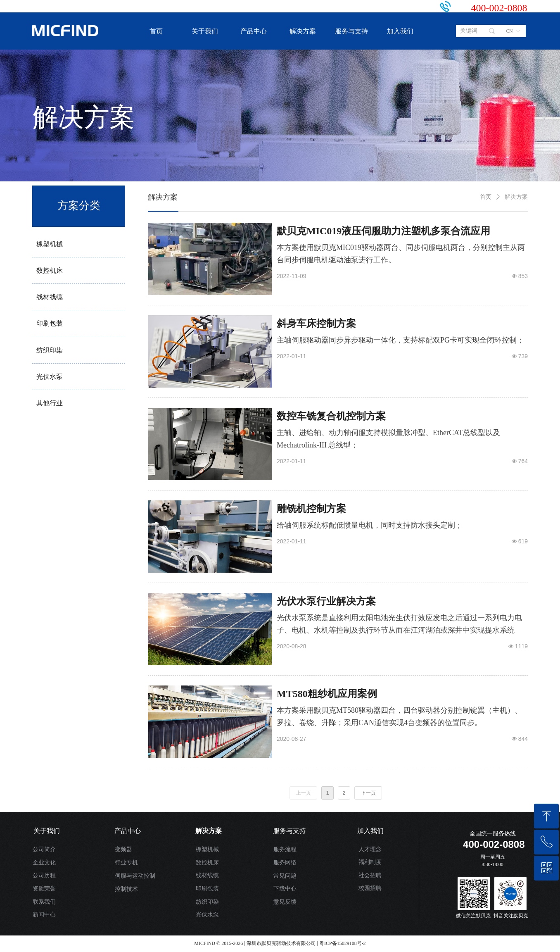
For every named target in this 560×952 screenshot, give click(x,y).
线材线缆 (207, 875)
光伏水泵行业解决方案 (326, 601)
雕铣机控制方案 (311, 509)
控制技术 (126, 889)
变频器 (123, 849)
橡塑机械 (207, 849)
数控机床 (207, 863)
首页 (486, 197)
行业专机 (126, 863)
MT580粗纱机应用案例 (327, 694)
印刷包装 (207, 889)
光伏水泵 (207, 915)
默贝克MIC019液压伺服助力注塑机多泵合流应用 (383, 231)
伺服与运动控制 (135, 876)
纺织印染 (207, 902)
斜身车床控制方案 (316, 324)
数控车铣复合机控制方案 (331, 416)
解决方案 (516, 197)
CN (509, 31)
